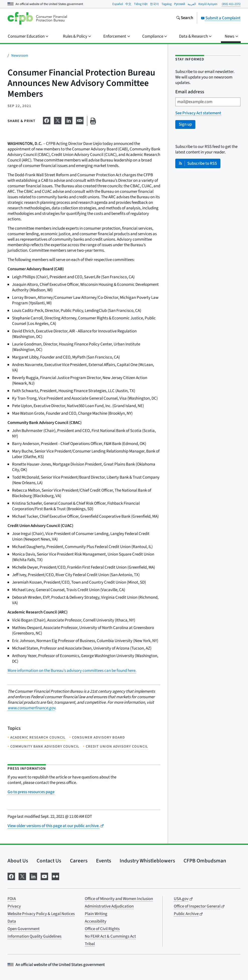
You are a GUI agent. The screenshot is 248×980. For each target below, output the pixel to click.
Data (12, 921)
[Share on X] (58, 120)
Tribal (90, 944)
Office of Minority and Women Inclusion (119, 899)
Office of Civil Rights (102, 929)
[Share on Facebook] (47, 120)
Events (104, 861)
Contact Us (49, 861)
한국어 (154, 4)
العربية (192, 4)
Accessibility (96, 921)
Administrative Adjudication (109, 906)
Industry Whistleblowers (147, 861)
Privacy (14, 906)
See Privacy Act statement (198, 113)
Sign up (185, 124)
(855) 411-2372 (231, 4)
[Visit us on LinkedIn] (33, 876)
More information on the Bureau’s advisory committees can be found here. (72, 671)
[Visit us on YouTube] (44, 876)
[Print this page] (93, 121)
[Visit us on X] (22, 876)
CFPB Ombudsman (205, 861)
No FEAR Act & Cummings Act (110, 936)
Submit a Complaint (221, 18)
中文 (128, 4)
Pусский (180, 4)
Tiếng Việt (141, 4)
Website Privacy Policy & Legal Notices (41, 914)
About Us (18, 861)
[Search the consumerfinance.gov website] (185, 18)
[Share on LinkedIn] (69, 120)
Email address (190, 92)
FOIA (12, 899)
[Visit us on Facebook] (11, 876)
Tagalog (167, 4)
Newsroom (20, 56)
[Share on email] (80, 120)
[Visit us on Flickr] (55, 876)
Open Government (24, 929)
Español (118, 4)
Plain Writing (96, 914)
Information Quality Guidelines (34, 936)
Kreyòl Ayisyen (208, 4)
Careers (79, 861)
